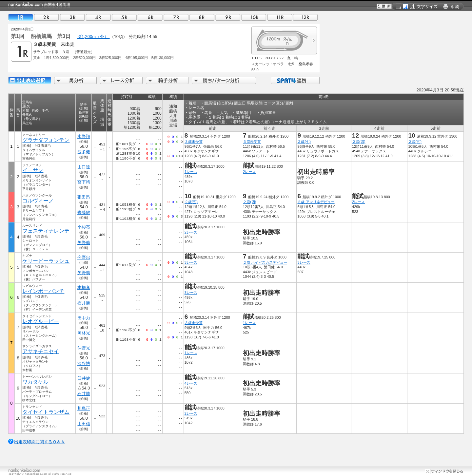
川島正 (84, 408)
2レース (249, 172)
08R (202, 17)
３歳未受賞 (194, 142)
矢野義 (84, 243)
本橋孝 (84, 287)
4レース (191, 383)
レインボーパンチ (43, 291)
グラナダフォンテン (46, 140)
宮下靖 (84, 182)
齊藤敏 (84, 212)
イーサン (33, 170)
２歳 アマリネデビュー (316, 202)
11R (280, 17)
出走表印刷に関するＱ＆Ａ (39, 442)
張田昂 (84, 197)
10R (254, 17)
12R (305, 17)
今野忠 (84, 257)
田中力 (84, 318)
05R (124, 17)
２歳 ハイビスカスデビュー (265, 262)
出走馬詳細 (29, 80)
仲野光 (84, 348)
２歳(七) (304, 142)
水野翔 (84, 136)
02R (47, 17)
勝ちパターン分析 (224, 80)
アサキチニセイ (41, 351)
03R (72, 17)
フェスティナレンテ (46, 231)
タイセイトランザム (46, 412)
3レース (191, 262)
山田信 (84, 424)
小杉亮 (84, 227)
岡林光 (84, 333)
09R (228, 17)
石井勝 (84, 303)
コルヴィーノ (38, 201)
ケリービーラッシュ (46, 261)
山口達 (84, 167)
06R (150, 17)
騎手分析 (167, 80)
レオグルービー (41, 321)
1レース (191, 172)
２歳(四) (359, 142)
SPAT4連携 (295, 80)
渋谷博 (84, 363)
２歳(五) (415, 142)
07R (176, 17)
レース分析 (121, 80)
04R (98, 17)
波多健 (84, 152)
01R (21, 17)
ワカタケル (35, 382)
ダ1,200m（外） (94, 37)
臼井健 (84, 378)
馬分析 (75, 80)
